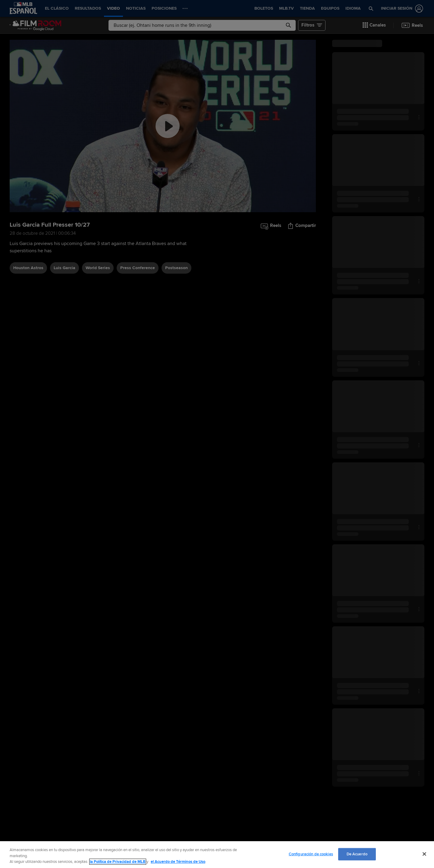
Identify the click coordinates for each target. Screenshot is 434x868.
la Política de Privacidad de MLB (118, 862)
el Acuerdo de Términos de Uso (178, 862)
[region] (217, 855)
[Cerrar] (424, 854)
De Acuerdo (357, 854)
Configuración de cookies (311, 854)
